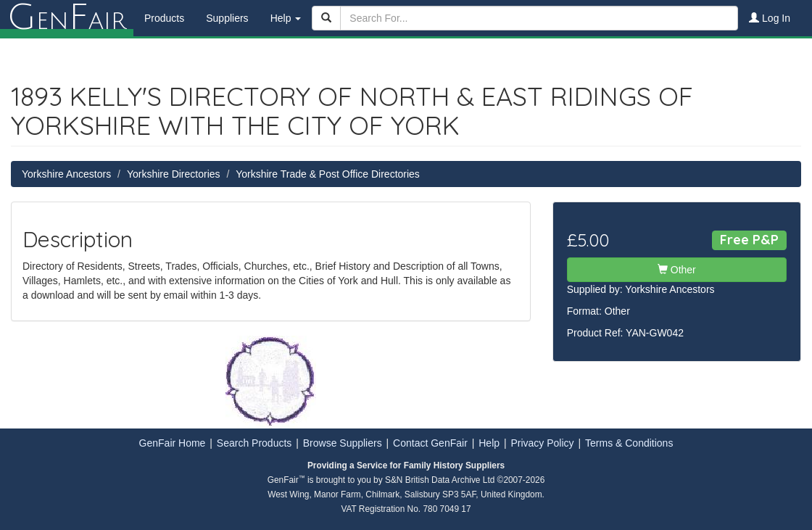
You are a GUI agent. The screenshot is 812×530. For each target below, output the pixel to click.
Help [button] (286, 18)
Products (164, 18)
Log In (770, 18)
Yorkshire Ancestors (66, 174)
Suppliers (227, 18)
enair (67, 18)
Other (677, 270)
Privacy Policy (542, 443)
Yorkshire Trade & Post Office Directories (328, 174)
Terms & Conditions (629, 443)
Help (489, 443)
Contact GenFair (430, 443)
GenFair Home (173, 443)
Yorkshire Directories (174, 174)
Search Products (254, 443)
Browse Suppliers (343, 443)
